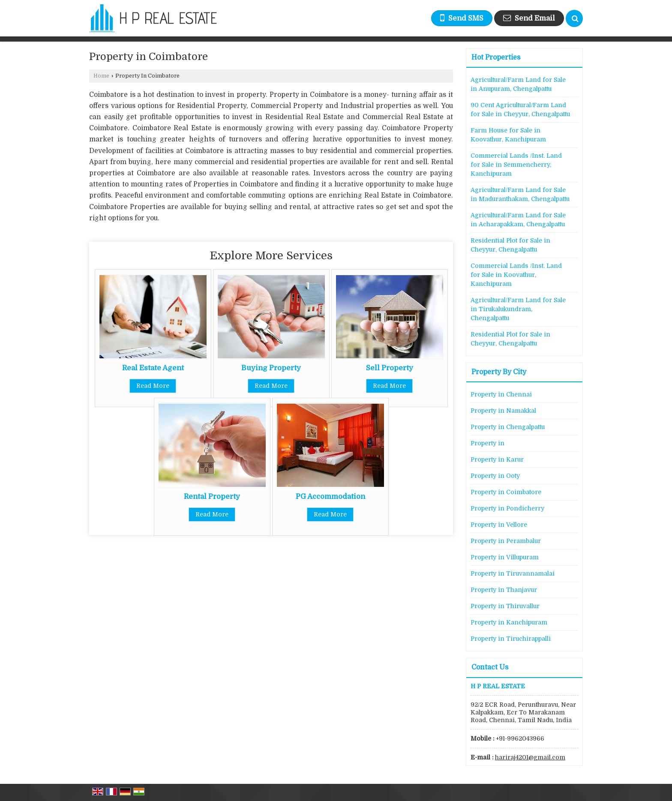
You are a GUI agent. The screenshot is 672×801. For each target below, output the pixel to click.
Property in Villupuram (505, 557)
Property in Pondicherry (507, 508)
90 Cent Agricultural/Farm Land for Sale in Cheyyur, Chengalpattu (520, 109)
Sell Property (390, 368)
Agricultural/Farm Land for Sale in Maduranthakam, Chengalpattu (520, 194)
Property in (487, 443)
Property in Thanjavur (504, 590)
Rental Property (212, 496)
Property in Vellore (499, 525)
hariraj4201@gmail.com (530, 757)
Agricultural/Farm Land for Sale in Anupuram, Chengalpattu (518, 84)
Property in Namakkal (503, 411)
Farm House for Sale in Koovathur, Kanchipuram (508, 135)
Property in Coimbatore (506, 492)
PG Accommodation (330, 496)
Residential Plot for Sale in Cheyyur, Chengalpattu (510, 245)
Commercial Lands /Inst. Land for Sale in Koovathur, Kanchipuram (516, 275)
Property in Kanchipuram (509, 622)
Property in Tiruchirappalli (511, 639)
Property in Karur (497, 459)
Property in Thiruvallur (505, 606)
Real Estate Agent (153, 368)
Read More (153, 386)
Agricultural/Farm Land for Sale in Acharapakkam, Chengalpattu (518, 220)
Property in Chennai (501, 394)
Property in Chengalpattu (508, 427)
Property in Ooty (495, 476)
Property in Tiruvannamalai (513, 573)
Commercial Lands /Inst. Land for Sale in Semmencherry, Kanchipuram (516, 165)
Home (101, 76)
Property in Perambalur (506, 541)
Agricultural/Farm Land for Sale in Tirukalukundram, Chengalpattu (518, 309)
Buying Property (271, 368)
